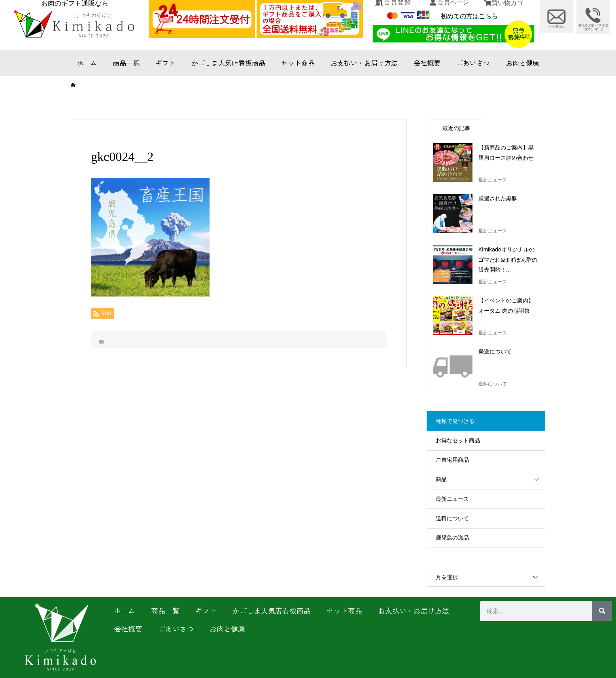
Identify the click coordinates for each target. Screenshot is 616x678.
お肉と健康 (522, 63)
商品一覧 (126, 63)
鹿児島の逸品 (452, 538)
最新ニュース (452, 499)
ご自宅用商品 (452, 460)
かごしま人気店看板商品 (228, 63)
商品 (441, 479)
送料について (452, 518)
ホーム (87, 63)
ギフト (165, 63)
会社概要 (427, 63)
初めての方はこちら (469, 16)
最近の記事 (456, 128)
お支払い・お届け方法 (364, 63)
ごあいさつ (473, 63)
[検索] (602, 611)
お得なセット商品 (458, 440)
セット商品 (298, 63)
